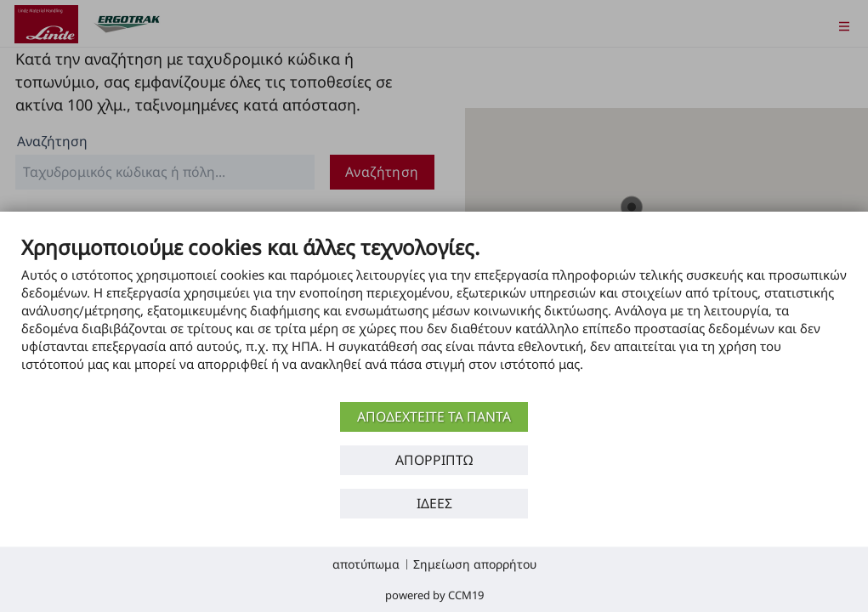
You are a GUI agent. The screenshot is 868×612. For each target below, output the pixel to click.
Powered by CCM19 (434, 595)
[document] (434, 316)
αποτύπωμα (366, 564)
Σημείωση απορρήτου (475, 564)
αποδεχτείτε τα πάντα (434, 416)
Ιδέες (434, 503)
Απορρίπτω (434, 460)
